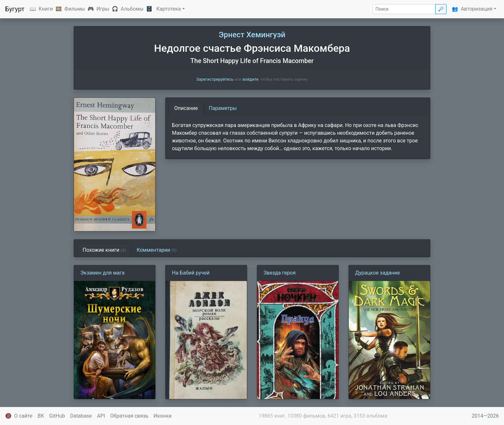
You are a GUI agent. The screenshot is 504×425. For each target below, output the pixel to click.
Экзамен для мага (102, 273)
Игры (103, 9)
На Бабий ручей (191, 273)
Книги (46, 9)
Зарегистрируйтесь (215, 79)
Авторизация (477, 9)
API (101, 416)
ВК (41, 416)
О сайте (23, 416)
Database (81, 416)
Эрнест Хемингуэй (252, 35)
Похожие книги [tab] (104, 250)
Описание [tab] (186, 108)
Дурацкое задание (378, 273)
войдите (250, 79)
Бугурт (15, 9)
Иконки (163, 416)
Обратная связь (129, 416)
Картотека (169, 9)
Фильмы (75, 9)
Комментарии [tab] (157, 250)
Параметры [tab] (223, 108)
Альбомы (132, 9)
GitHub (57, 416)
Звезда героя (280, 273)
